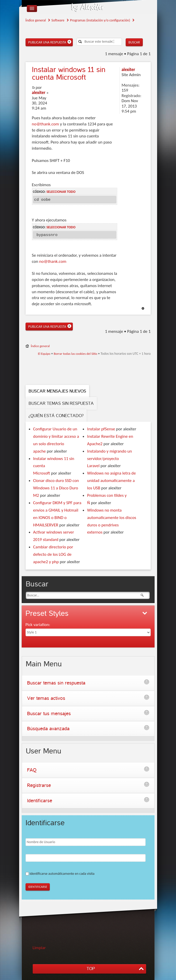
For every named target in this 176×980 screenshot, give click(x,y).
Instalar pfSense (101, 429)
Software (58, 20)
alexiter (39, 93)
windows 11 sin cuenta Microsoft (69, 74)
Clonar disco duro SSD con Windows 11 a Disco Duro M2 (56, 488)
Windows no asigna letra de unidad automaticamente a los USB (112, 481)
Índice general (36, 20)
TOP (91, 969)
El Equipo (44, 354)
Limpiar (39, 948)
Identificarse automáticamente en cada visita (62, 874)
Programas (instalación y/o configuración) (100, 20)
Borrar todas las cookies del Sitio (75, 354)
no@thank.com (45, 124)
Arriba (143, 308)
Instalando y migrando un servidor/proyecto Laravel (109, 459)
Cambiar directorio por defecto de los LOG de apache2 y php (53, 554)
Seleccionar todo (61, 192)
